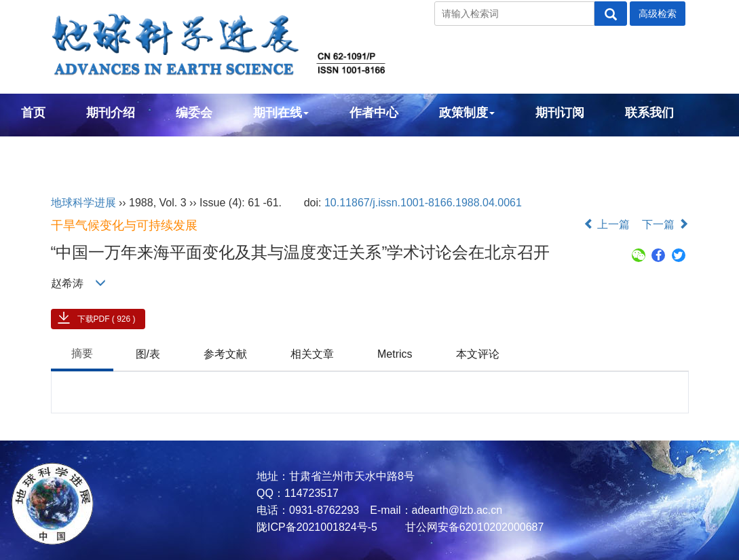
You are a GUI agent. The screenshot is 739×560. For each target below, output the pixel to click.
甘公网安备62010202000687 (473, 527)
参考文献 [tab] (225, 354)
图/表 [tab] (148, 354)
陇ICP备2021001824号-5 (317, 527)
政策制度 (467, 113)
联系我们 (649, 113)
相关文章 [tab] (312, 354)
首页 (33, 113)
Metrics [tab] (395, 354)
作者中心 (374, 113)
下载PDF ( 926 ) (107, 319)
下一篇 (665, 224)
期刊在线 (281, 113)
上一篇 (607, 224)
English (43, 149)
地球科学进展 (83, 203)
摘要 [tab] (82, 353)
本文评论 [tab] (478, 354)
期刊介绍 (111, 113)
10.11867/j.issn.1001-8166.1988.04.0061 (423, 203)
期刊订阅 (560, 113)
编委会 (194, 113)
